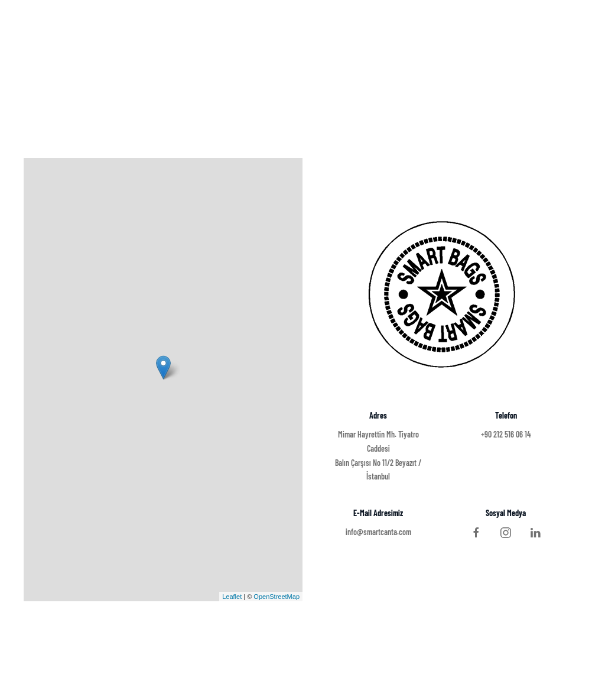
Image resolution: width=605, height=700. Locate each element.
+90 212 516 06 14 (506, 434)
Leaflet (232, 597)
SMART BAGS (65, 30)
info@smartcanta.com (378, 532)
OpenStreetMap (277, 597)
